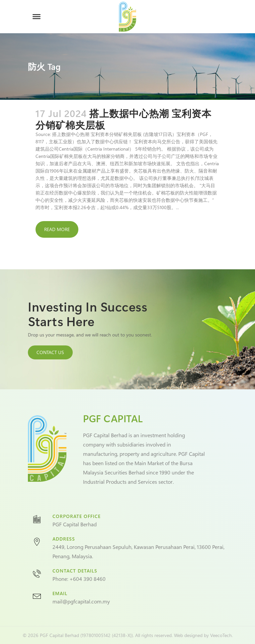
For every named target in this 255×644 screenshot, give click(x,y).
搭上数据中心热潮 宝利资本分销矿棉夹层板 (124, 119)
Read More (57, 229)
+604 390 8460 (87, 579)
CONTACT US (50, 352)
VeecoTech (221, 635)
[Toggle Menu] (37, 17)
